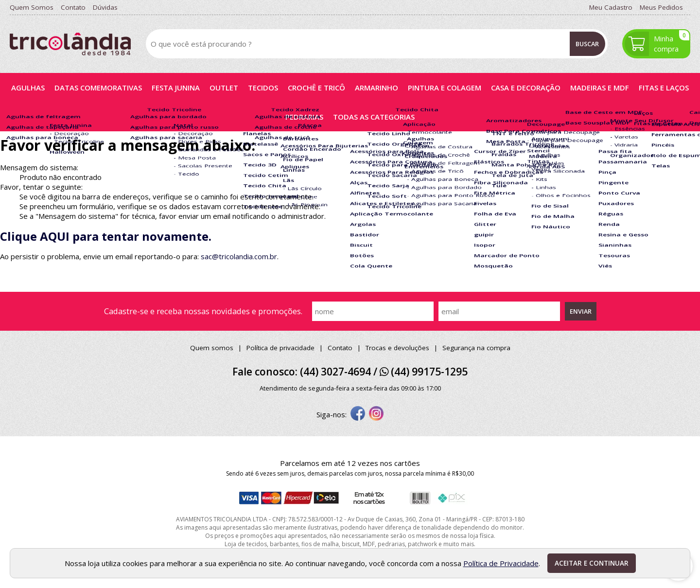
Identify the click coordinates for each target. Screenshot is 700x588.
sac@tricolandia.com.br (239, 256)
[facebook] (358, 414)
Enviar (581, 311)
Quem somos (212, 348)
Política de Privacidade (501, 563)
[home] (70, 44)
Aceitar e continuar (592, 563)
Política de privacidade (280, 348)
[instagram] (376, 414)
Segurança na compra (476, 348)
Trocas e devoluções (397, 348)
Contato (340, 348)
